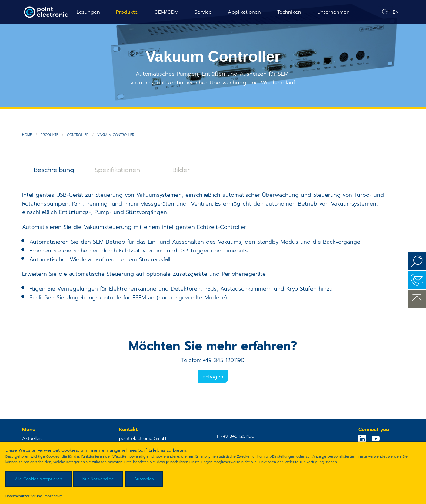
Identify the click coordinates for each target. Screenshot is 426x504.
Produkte (127, 12)
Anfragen (213, 377)
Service (203, 12)
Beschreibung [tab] (54, 170)
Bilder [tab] (181, 170)
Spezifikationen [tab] (117, 170)
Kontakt (417, 280)
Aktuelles (32, 438)
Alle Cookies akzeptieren (38, 479)
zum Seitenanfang (417, 299)
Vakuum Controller (116, 135)
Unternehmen (333, 12)
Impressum (53, 496)
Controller (78, 135)
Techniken (289, 12)
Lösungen (88, 12)
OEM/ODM (166, 12)
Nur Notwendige (98, 479)
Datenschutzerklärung (24, 496)
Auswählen (144, 479)
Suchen (417, 261)
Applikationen (244, 12)
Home (27, 135)
